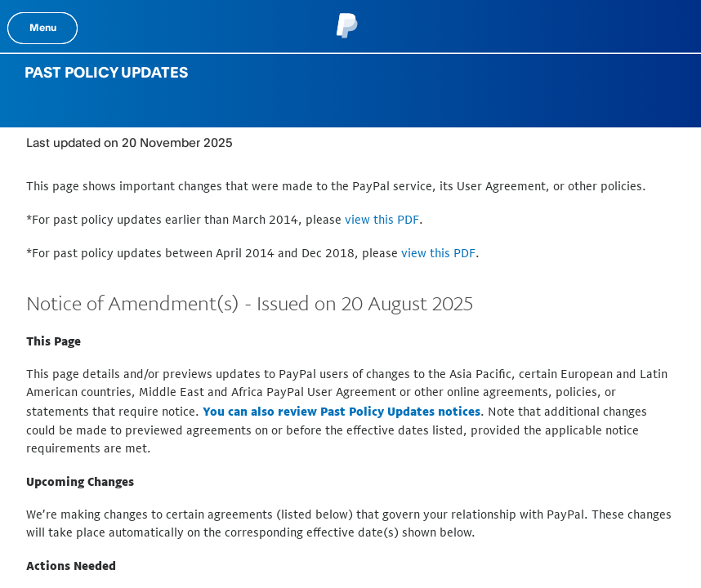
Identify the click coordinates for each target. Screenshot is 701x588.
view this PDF (382, 219)
